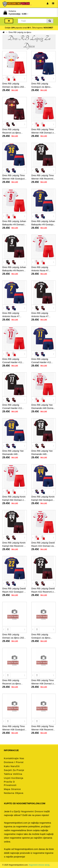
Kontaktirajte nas (14, 758)
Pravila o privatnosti (10, 783)
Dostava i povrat (14, 762)
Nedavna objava (14, 793)
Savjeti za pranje (14, 770)
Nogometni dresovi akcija (39, 865)
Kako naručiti (12, 766)
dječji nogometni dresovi (29, 811)
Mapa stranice (12, 789)
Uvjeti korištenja (14, 778)
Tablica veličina (13, 774)
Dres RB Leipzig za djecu (20, 32)
